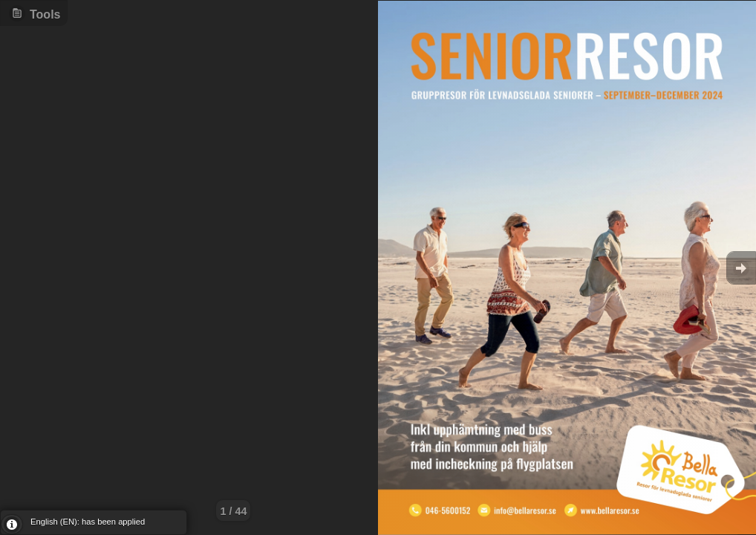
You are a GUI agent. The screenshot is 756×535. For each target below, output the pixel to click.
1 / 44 (233, 511)
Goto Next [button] (741, 268)
